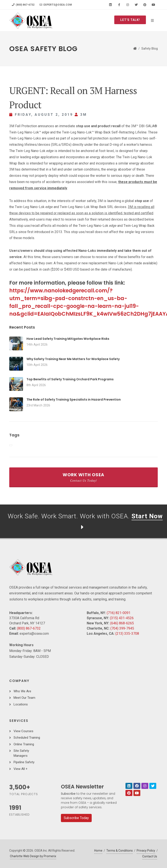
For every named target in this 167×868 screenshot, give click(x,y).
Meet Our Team (24, 698)
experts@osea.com (56, 5)
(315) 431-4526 (122, 618)
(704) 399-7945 (122, 628)
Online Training (24, 744)
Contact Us (150, 856)
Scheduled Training (27, 738)
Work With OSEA (83, 477)
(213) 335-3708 (127, 634)
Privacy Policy (146, 851)
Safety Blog (150, 49)
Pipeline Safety (24, 762)
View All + (21, 769)
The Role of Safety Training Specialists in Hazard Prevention (74, 400)
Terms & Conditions (120, 851)
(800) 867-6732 (23, 5)
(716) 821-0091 (119, 613)
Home (98, 851)
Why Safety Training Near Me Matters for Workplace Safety (73, 359)
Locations (21, 704)
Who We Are (22, 691)
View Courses (23, 731)
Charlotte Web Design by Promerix (33, 856)
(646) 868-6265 (122, 623)
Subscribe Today (76, 818)
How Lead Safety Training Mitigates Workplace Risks (68, 339)
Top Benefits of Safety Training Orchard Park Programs (70, 379)
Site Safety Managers (21, 753)
